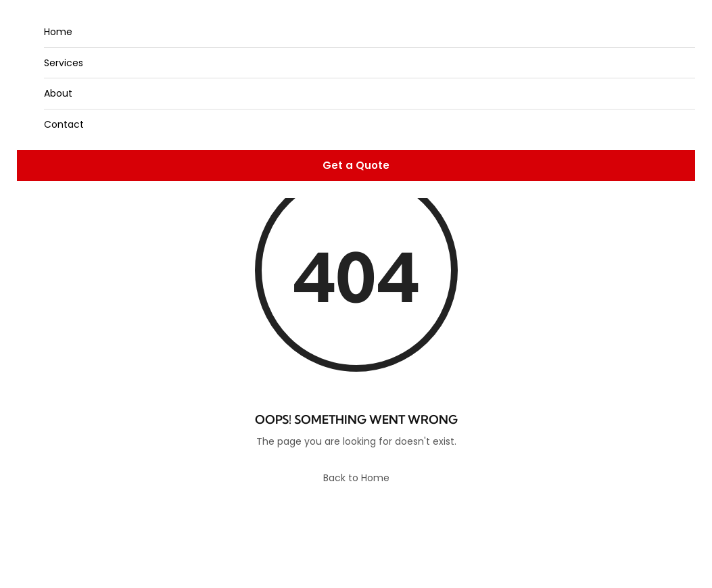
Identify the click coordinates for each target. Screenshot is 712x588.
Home (58, 32)
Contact (64, 124)
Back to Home (356, 478)
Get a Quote (356, 165)
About (58, 93)
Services (64, 63)
